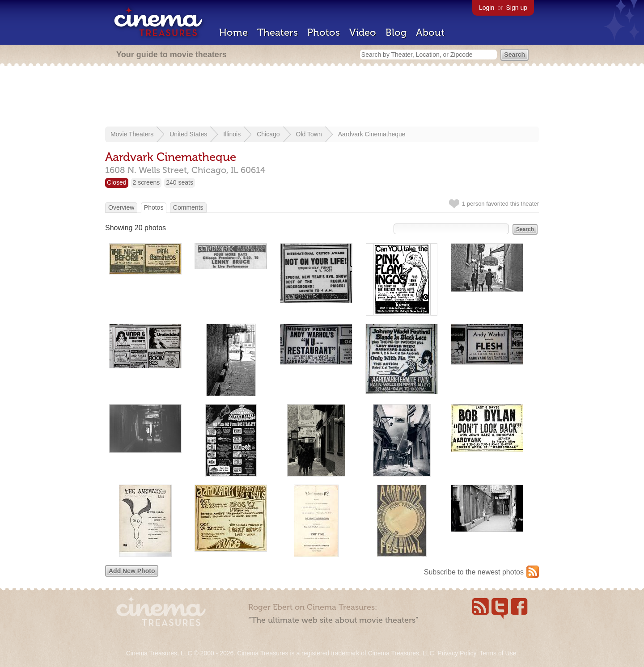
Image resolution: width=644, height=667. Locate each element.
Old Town (309, 134)
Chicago (268, 134)
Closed (117, 182)
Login (487, 8)
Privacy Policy (457, 653)
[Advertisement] (322, 97)
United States (188, 134)
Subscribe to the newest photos (474, 572)
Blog (396, 32)
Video (363, 32)
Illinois (232, 134)
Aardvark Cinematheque (372, 134)
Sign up (517, 8)
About (430, 32)
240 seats (180, 182)
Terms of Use (498, 653)
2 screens (146, 182)
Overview (121, 207)
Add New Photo (132, 571)
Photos (324, 32)
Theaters (278, 32)
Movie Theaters (132, 134)
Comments (188, 207)
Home (233, 32)
